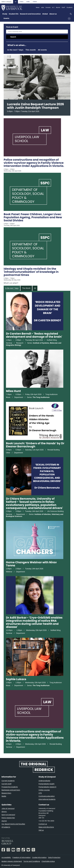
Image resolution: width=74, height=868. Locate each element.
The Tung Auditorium (41, 397)
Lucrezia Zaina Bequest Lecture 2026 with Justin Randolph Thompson (36, 106)
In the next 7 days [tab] (12, 288)
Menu (69, 19)
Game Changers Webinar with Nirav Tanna (31, 564)
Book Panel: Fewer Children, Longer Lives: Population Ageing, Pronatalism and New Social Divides (33, 217)
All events (42, 50)
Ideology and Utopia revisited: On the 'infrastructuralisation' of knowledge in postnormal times (31, 272)
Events (6, 18)
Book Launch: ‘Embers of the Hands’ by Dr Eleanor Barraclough (35, 445)
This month (31, 50)
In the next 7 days (15, 50)
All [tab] (35, 288)
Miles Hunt (13, 391)
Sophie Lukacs (16, 679)
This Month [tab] (26, 288)
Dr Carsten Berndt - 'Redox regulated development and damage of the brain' (34, 335)
